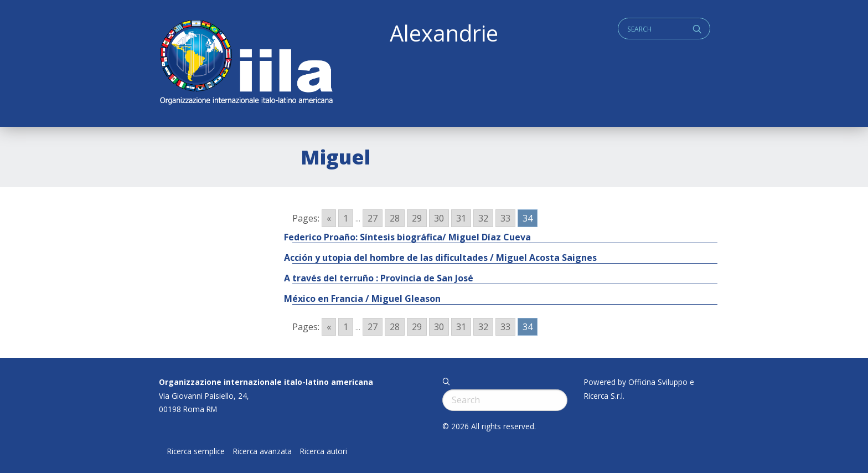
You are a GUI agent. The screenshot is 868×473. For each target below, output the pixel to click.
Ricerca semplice (196, 451)
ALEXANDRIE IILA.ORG (246, 63)
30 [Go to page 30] (439, 218)
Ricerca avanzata (262, 451)
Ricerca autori (324, 451)
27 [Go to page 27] (373, 218)
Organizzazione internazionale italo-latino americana (266, 382)
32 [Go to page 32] (483, 218)
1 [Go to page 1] (346, 218)
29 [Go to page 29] (417, 218)
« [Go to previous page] (329, 218)
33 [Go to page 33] (505, 218)
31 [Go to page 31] (461, 218)
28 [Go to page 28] (395, 218)
